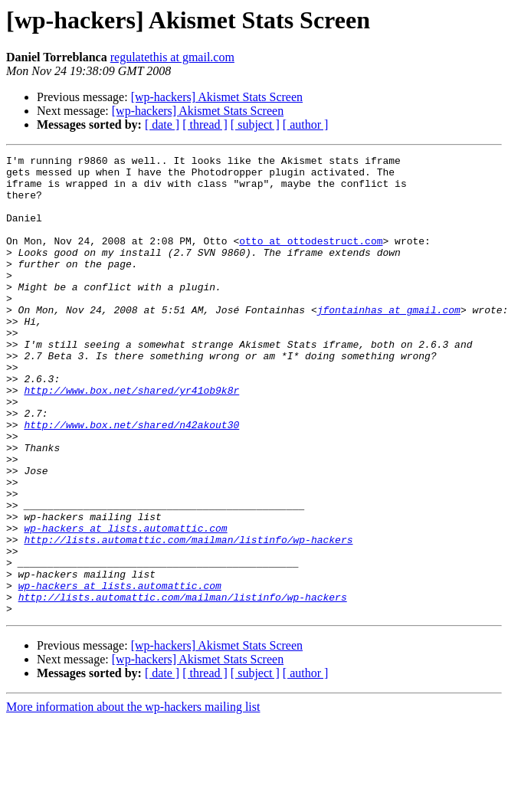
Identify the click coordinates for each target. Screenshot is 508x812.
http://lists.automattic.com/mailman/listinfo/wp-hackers (188, 617)
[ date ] (162, 124)
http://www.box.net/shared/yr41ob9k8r (131, 438)
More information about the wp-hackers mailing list (133, 799)
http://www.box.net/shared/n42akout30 (131, 480)
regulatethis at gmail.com (172, 57)
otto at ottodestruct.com (311, 259)
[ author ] (306, 124)
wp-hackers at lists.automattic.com (125, 604)
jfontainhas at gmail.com (389, 342)
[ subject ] (255, 124)
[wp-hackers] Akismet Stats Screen (217, 97)
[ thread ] (205, 124)
